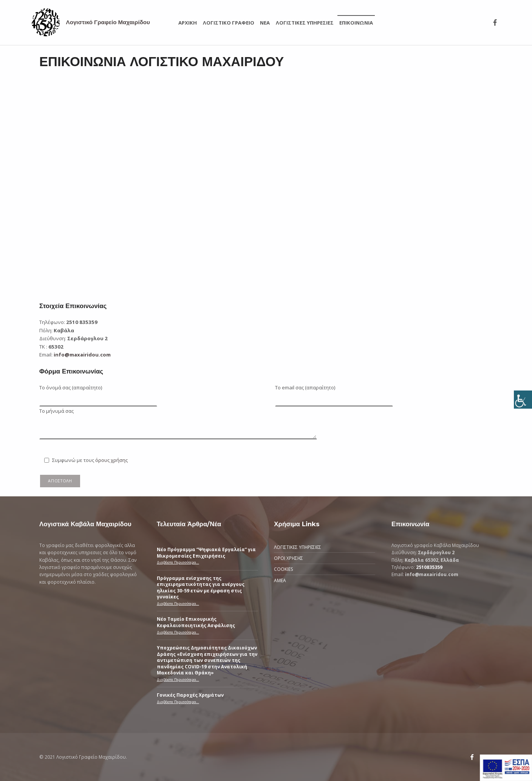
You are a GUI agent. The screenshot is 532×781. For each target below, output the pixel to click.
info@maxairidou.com (82, 355)
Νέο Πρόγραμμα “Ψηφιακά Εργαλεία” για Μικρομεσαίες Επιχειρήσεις (206, 552)
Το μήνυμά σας (178, 415)
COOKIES (284, 569)
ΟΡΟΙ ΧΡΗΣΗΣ (288, 558)
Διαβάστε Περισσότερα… (178, 562)
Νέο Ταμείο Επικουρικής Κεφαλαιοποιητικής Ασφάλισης (196, 622)
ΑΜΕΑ (280, 580)
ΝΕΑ (265, 23)
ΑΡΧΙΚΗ (188, 23)
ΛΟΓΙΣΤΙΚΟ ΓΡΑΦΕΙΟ (229, 23)
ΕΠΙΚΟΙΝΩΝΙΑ (356, 23)
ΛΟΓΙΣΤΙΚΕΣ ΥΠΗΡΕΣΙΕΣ (305, 23)
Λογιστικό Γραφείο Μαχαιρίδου (108, 22)
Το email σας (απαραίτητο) (334, 393)
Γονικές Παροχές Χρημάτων (190, 695)
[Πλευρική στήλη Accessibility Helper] (523, 400)
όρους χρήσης (111, 460)
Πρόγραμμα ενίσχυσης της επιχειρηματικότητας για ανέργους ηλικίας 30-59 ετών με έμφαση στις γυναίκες (201, 587)
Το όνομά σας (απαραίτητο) (98, 393)
